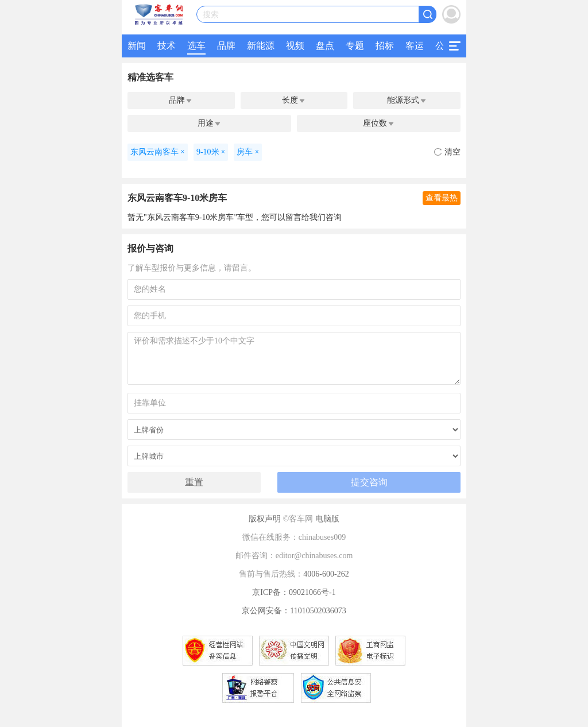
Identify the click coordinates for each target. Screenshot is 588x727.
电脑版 (327, 519)
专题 (355, 46)
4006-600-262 (326, 574)
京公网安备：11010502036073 (294, 611)
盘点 (325, 46)
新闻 (137, 46)
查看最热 (442, 198)
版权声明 (265, 519)
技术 (167, 46)
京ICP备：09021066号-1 (294, 592)
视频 (295, 46)
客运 (415, 46)
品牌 (226, 46)
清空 (447, 152)
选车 (196, 46)
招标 (385, 46)
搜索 (211, 15)
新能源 (261, 46)
